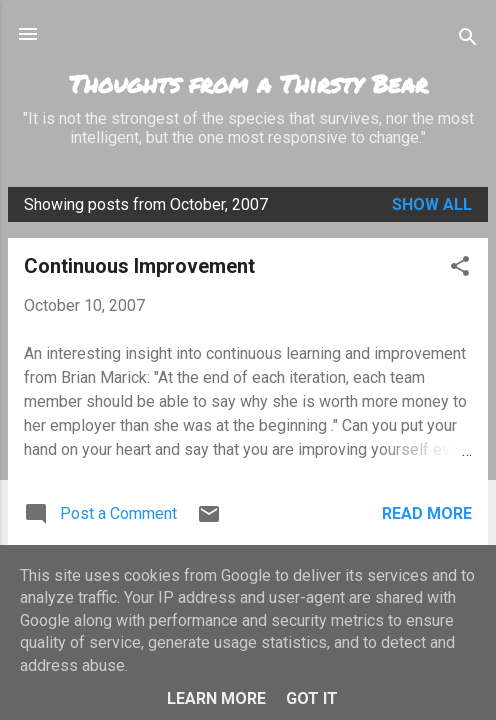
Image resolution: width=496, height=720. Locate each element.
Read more (427, 513)
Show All (432, 204)
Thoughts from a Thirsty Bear (248, 83)
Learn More (216, 698)
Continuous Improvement (139, 266)
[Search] (468, 40)
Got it (312, 698)
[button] (460, 269)
